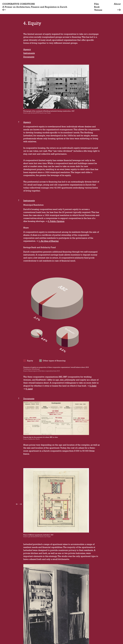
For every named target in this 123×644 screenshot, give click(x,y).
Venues (98, 10)
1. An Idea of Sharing (49, 241)
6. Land (29, 389)
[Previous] (5, 10)
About (117, 4)
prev (17, 504)
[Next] (118, 10)
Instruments (29, 53)
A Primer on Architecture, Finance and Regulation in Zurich (35, 7)
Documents (29, 57)
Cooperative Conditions (19, 4)
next (20, 504)
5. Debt (93, 386)
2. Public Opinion (56, 221)
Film (96, 4)
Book (97, 7)
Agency (27, 49)
